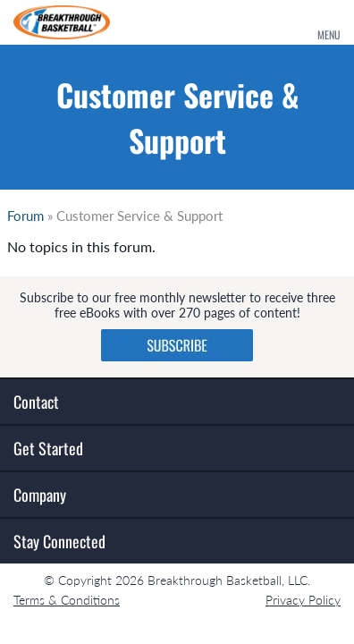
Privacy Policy (303, 600)
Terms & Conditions (67, 600)
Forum (25, 216)
